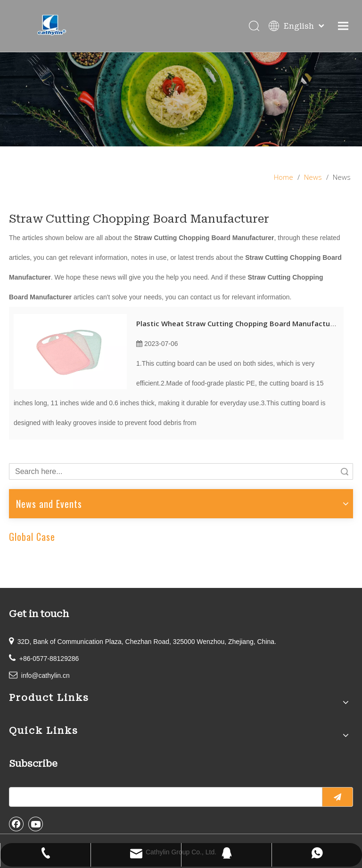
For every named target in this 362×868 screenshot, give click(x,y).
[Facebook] (16, 824)
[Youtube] (36, 824)
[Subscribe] (337, 797)
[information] (181, 99)
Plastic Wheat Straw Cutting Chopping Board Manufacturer (238, 323)
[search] (164, 797)
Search (345, 471)
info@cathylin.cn (45, 675)
